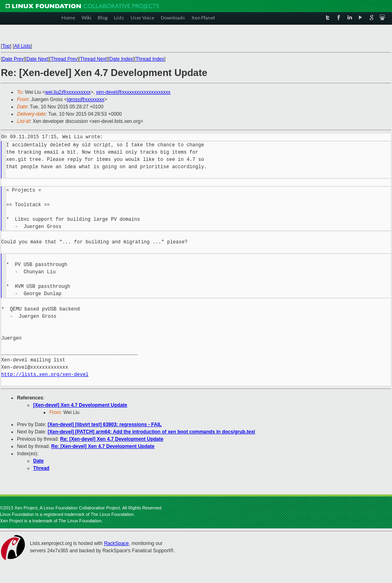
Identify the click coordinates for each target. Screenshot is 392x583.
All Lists (22, 46)
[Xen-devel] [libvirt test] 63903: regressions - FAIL (105, 425)
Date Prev (13, 59)
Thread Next (93, 59)
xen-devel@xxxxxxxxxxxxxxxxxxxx (133, 92)
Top (6, 46)
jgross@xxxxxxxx (86, 99)
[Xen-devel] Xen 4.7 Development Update (80, 405)
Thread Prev (64, 59)
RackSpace (116, 543)
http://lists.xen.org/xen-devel (45, 375)
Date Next (37, 59)
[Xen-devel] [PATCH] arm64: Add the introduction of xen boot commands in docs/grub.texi (151, 432)
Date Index (121, 59)
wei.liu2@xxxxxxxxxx (68, 92)
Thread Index (150, 59)
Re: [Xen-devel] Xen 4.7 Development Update (112, 439)
